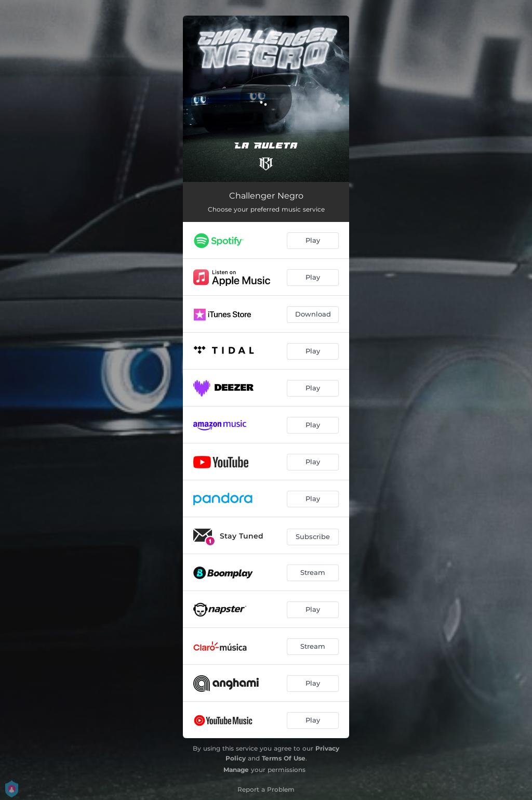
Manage (236, 770)
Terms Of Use (284, 758)
